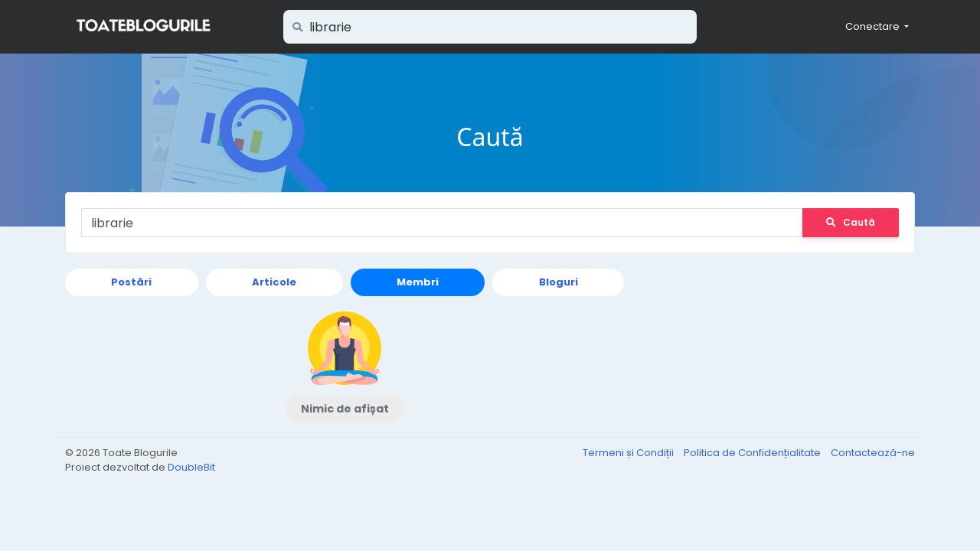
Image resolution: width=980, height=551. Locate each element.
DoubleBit (191, 467)
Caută (851, 222)
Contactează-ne (873, 453)
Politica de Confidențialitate (753, 453)
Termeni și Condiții (629, 453)
